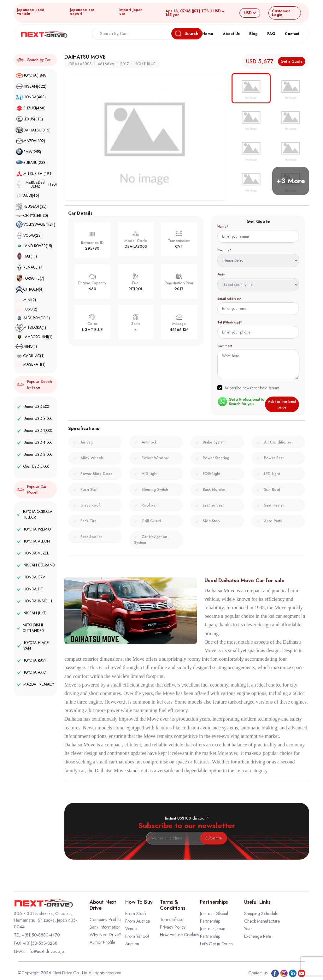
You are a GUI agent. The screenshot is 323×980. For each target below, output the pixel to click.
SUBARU (31, 163)
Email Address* (229, 299)
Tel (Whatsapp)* (230, 322)
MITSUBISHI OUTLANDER (30, 628)
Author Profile (102, 942)
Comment (225, 346)
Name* (223, 226)
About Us (231, 34)
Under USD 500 (33, 407)
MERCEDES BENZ (36, 184)
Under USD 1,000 (35, 431)
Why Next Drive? (105, 935)
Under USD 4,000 (35, 443)
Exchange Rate (258, 936)
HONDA (31, 97)
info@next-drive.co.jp (45, 951)
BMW (28, 152)
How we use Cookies (179, 935)
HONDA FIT (30, 589)
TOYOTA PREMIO (34, 529)
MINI (26, 300)
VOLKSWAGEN (35, 225)
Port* (221, 274)
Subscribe (214, 838)
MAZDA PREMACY (36, 684)
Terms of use (172, 919)
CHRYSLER (32, 216)
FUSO (26, 309)
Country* (224, 250)
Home (208, 34)
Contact (292, 34)
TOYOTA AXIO (32, 672)
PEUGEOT (31, 207)
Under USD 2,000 (35, 455)
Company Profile (105, 919)
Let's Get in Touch (216, 944)
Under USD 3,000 (35, 419)
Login (281, 13)
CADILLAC (30, 356)
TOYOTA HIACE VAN (33, 646)
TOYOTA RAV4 (32, 660)
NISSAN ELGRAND (36, 565)
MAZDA (30, 141)
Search (187, 34)
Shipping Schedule (261, 913)
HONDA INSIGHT (35, 601)
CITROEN (29, 289)
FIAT (26, 256)
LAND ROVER (34, 246)
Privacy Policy (173, 927)
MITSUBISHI (34, 174)
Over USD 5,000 (33, 467)
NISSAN (31, 86)
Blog (253, 34)
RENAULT (29, 267)
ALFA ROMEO (33, 318)
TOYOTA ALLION (33, 541)
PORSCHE (30, 278)
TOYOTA (32, 75)
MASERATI (30, 364)
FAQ (271, 34)
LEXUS (29, 119)
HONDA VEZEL (33, 553)
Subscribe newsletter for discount (252, 388)
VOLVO (29, 235)
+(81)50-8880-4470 (41, 935)
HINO (26, 346)
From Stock (136, 913)
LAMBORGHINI (34, 337)
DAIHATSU (33, 130)
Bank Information (105, 927)
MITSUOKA (31, 328)
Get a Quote (292, 61)
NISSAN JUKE (32, 613)
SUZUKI (30, 108)
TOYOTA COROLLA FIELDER (35, 514)
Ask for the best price (282, 404)
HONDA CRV (31, 577)
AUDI (27, 195)
